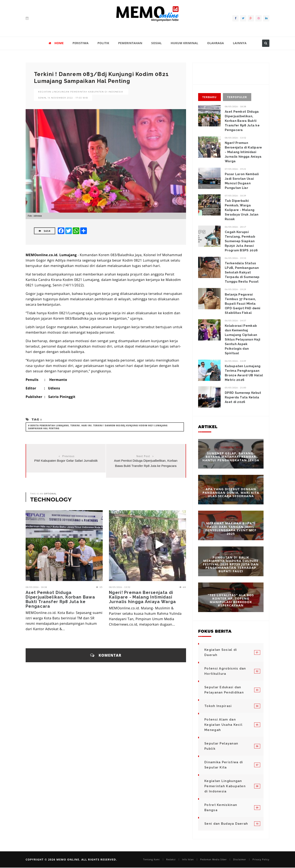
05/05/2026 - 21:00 (236, 388)
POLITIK (103, 43)
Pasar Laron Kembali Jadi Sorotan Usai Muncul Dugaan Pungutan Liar (242, 181)
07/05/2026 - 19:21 (236, 169)
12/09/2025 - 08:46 (231, 551)
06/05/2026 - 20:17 (236, 227)
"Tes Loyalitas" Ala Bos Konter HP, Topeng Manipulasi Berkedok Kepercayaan (231, 600)
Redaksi (171, 859)
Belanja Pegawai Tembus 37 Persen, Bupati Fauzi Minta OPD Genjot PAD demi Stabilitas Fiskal (243, 304)
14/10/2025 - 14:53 (231, 483)
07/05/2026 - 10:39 (236, 196)
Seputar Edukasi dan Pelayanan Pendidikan (224, 690)
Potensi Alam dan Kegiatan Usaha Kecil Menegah (223, 725)
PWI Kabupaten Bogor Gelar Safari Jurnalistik (66, 461)
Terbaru (209, 97)
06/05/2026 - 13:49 (236, 361)
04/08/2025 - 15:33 (231, 589)
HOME (56, 43)
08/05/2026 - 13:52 (120, 587)
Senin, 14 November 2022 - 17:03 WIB (63, 98)
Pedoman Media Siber (213, 859)
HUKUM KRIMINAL (184, 43)
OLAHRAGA (216, 43)
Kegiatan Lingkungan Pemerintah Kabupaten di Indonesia (81, 92)
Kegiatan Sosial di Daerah (221, 652)
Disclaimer (240, 859)
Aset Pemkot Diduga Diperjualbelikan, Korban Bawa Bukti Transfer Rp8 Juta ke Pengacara (60, 599)
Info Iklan (188, 859)
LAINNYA (240, 43)
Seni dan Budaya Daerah (226, 824)
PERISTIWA (81, 43)
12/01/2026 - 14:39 (231, 447)
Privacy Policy (261, 859)
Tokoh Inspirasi (218, 706)
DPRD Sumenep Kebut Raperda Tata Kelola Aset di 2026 (243, 397)
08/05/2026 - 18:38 (36, 587)
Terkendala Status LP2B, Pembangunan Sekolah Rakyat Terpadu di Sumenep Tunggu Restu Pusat (242, 272)
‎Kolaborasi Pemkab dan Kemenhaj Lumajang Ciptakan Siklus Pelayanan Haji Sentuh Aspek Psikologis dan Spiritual (242, 339)
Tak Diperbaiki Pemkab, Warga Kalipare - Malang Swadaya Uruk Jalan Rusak (242, 210)
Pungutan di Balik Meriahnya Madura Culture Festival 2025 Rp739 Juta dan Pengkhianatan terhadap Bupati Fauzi (231, 564)
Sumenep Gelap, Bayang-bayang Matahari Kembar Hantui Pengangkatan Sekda (231, 457)
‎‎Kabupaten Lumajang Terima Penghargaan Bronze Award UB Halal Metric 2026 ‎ (244, 373)
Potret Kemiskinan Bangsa (221, 808)
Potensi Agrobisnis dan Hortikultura (225, 671)
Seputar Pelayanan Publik (221, 746)
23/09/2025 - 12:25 (231, 517)
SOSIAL (157, 43)
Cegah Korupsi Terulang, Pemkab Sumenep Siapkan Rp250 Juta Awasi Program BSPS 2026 (241, 241)
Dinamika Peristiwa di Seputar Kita (224, 765)
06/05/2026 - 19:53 (236, 258)
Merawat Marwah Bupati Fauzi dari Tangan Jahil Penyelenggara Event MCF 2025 (231, 528)
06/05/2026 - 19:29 (236, 289)
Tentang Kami (151, 859)
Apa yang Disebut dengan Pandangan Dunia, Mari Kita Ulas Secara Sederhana (231, 492)
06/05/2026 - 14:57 (236, 321)
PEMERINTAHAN (130, 43)
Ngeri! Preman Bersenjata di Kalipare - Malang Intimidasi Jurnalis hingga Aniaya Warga (142, 597)
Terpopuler (237, 97)
